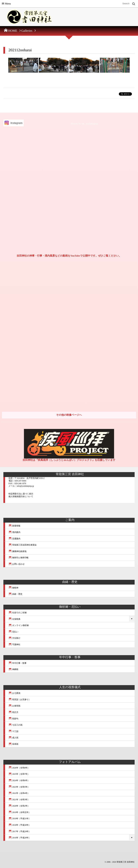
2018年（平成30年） (19, 825)
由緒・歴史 (15, 594)
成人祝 (13, 738)
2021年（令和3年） (19, 800)
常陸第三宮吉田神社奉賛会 (23, 545)
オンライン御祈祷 (19, 625)
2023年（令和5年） (19, 787)
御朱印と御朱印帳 (18, 558)
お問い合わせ (17, 564)
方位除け (14, 638)
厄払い (13, 632)
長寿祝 (13, 744)
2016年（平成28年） (19, 838)
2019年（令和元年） (19, 812)
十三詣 (13, 731)
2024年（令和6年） (19, 780)
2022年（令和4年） (19, 793)
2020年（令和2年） (19, 806)
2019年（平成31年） (19, 819)
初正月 (13, 712)
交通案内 (14, 539)
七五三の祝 (15, 725)
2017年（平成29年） (19, 831)
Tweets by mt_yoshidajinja (84, 124)
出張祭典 (14, 619)
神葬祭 (13, 669)
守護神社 (14, 644)
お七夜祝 (14, 693)
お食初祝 (14, 706)
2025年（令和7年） (19, 774)
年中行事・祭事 (17, 663)
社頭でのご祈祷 (18, 613)
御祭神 (13, 588)
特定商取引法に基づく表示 (21, 494)
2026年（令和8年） (19, 768)
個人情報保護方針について (21, 496)
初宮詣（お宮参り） (19, 700)
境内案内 (14, 532)
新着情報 (14, 526)
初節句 (13, 719)
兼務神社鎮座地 (17, 551)
